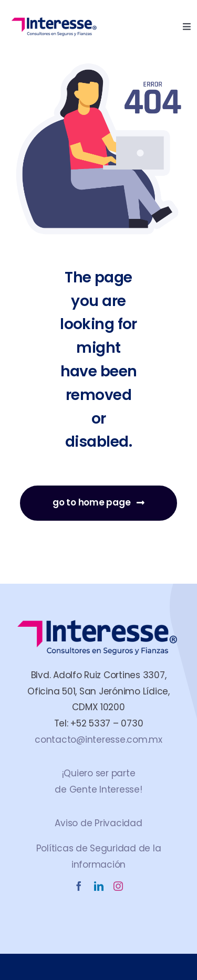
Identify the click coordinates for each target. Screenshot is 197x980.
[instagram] (118, 886)
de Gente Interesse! (98, 789)
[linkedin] (99, 886)
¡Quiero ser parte (99, 773)
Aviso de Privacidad (98, 823)
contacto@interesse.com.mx (98, 740)
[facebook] (79, 886)
